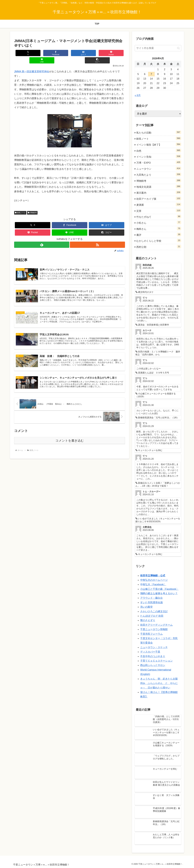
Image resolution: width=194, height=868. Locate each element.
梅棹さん (159, 229)
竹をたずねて (159, 217)
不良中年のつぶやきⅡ (153, 656)
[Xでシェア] (23, 53)
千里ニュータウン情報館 (154, 629)
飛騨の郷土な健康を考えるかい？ (159, 593)
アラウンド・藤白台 (151, 598)
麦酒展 (159, 204)
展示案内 (159, 192)
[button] (116, 53)
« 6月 (138, 95)
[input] (158, 48)
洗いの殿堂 (146, 607)
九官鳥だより (159, 174)
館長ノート (20, 205)
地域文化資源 (159, 186)
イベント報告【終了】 (159, 144)
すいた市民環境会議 (151, 602)
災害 (159, 211)
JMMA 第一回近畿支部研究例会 (32, 64)
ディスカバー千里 (150, 652)
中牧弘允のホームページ (154, 580)
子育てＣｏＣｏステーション (156, 661)
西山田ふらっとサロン (153, 665)
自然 (159, 150)
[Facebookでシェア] (42, 53)
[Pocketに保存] (79, 53)
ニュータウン (159, 168)
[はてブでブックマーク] (60, 53)
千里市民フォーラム (151, 634)
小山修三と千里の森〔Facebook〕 (159, 589)
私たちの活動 (159, 132)
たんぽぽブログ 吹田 (152, 616)
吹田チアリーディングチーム (156, 625)
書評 (159, 235)
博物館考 (32, 205)
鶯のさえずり (148, 620)
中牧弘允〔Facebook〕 (153, 584)
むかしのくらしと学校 (159, 240)
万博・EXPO (159, 162)
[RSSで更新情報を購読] (98, 237)
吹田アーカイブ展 (159, 199)
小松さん (159, 222)
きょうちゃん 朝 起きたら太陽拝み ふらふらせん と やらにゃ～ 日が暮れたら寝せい (159, 683)
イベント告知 (159, 156)
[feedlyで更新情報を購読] (42, 237)
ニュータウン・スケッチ (154, 647)
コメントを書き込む (70, 436)
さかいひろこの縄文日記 (154, 611)
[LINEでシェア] (97, 53)
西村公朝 (159, 247)
